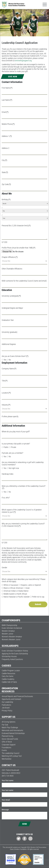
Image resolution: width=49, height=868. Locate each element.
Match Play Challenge (10, 727)
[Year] (25, 218)
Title (5, 381)
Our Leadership (7, 702)
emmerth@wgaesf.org (23, 61)
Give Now (13, 77)
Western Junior (7, 634)
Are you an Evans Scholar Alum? (15, 356)
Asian (27, 588)
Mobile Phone (8, 124)
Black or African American (12, 588)
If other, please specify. (10, 416)
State (5, 172)
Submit (38, 604)
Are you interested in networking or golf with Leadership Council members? (23, 463)
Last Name (7, 100)
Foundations (6, 747)
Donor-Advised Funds (10, 739)
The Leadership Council (11, 753)
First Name (7, 88)
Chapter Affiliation (10, 257)
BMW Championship (9, 625)
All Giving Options (9, 722)
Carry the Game (8, 676)
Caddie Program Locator (11, 671)
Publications (6, 705)
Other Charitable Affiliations (12, 269)
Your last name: (8, 790)
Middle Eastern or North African (14, 594)
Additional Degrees (9, 344)
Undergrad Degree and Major (12, 308)
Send (24, 824)
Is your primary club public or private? (16, 444)
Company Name (9, 369)
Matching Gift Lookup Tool (12, 756)
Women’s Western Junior (11, 639)
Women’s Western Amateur (12, 637)
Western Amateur (8, 631)
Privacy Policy (7, 711)
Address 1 (7, 136)
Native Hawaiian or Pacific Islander (16, 597)
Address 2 (6, 148)
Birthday (6, 200)
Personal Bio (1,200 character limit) (16, 226)
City (4, 160)
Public (5, 447)
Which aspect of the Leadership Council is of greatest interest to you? (22, 511)
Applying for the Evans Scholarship (15, 654)
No (9, 360)
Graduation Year (8, 320)
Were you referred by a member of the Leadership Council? (24, 487)
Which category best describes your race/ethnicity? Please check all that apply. (24, 580)
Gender (4, 568)
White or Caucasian (10, 585)
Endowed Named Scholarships (13, 733)
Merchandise (7, 759)
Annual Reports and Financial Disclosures (17, 696)
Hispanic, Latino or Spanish (30, 585)
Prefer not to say (37, 597)
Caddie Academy (8, 679)
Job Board (6, 708)
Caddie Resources (8, 673)
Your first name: (8, 780)
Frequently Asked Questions (12, 659)
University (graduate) (9, 332)
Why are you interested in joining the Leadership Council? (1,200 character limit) (23, 525)
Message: (5, 810)
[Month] (25, 204)
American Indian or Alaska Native (15, 591)
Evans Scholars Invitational (12, 628)
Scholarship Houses (9, 656)
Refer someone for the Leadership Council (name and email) (24, 281)
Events (4, 750)
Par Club (5, 725)
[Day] (25, 211)
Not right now (13, 468)
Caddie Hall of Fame (9, 682)
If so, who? (6, 498)
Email (5, 112)
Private (13, 447)
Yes (4, 360)
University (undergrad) (11, 296)
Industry (6, 405)
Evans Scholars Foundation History (15, 651)
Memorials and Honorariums (12, 730)
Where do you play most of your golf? (16, 432)
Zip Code (6, 184)
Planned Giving (7, 736)
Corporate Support (9, 745)
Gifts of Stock (7, 742)
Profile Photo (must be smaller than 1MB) (19, 248)
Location (6, 393)
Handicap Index (8, 474)
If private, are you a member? (12, 453)
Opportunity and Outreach (11, 699)
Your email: (6, 800)
